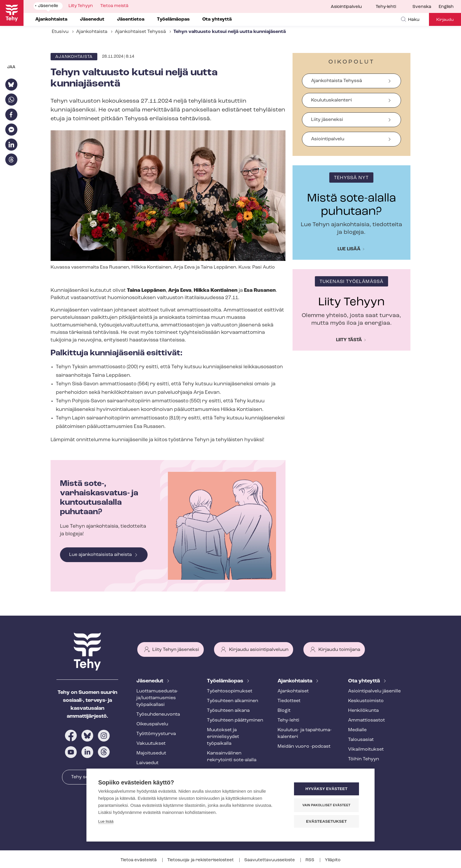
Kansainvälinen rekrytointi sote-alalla (232, 757)
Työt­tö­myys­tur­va (156, 734)
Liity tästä (349, 340)
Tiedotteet (289, 701)
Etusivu (60, 32)
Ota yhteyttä (365, 681)
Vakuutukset (151, 744)
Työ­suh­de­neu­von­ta (158, 714)
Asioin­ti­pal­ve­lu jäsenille (374, 691)
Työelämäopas (226, 681)
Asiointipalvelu (346, 7)
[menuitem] (426, 7)
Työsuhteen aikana (228, 711)
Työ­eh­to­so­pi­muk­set (230, 691)
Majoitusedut (151, 753)
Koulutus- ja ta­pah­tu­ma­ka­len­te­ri (305, 733)
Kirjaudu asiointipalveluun (259, 650)
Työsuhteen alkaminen (233, 701)
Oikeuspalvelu (152, 724)
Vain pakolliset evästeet (327, 805)
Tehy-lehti (386, 7)
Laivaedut (147, 763)
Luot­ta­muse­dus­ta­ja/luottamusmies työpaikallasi (157, 698)
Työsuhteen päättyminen (235, 720)
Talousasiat (361, 740)
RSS (310, 860)
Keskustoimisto (366, 701)
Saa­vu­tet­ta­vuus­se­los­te (270, 860)
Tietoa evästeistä (139, 860)
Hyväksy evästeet (327, 789)
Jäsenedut (150, 681)
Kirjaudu (445, 20)
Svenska (422, 7)
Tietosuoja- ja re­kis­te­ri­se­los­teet (201, 860)
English (446, 7)
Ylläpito (333, 860)
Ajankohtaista (92, 32)
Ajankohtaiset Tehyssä (140, 32)
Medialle (357, 730)
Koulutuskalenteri (331, 100)
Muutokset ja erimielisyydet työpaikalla (223, 737)
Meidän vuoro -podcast (304, 747)
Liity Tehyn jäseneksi (176, 650)
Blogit (284, 711)
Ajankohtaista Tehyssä (336, 81)
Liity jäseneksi (327, 120)
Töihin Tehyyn (364, 759)
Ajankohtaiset (293, 691)
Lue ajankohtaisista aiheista (100, 555)
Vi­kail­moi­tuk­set (366, 749)
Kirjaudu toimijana (339, 650)
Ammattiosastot (366, 720)
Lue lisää (349, 249)
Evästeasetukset (327, 821)
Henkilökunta (363, 711)
